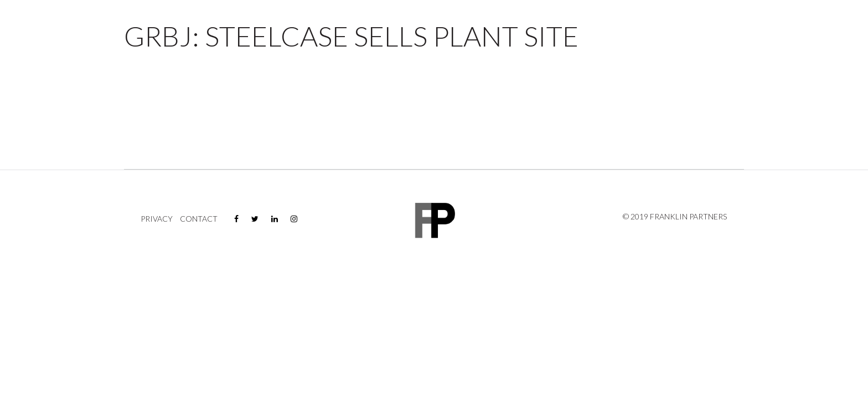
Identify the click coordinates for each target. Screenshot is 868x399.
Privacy (157, 219)
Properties (672, 41)
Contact (829, 41)
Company (737, 41)
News (790, 41)
